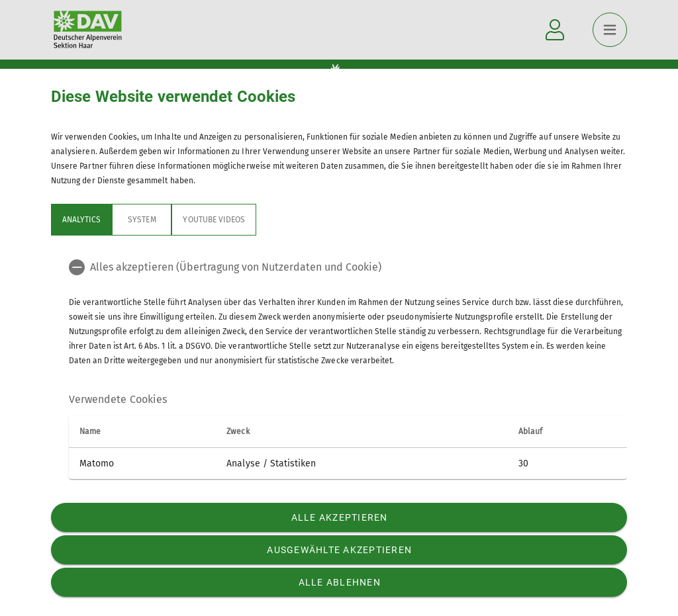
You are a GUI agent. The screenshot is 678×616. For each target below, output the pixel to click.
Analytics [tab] (81, 220)
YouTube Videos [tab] (214, 220)
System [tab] (142, 220)
